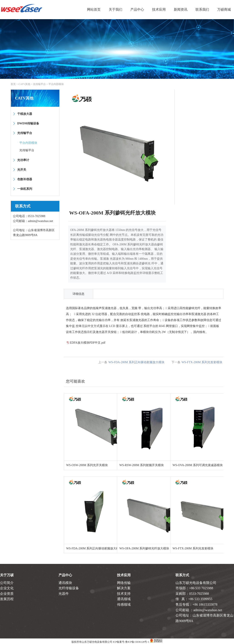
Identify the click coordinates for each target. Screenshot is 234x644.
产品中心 (137, 9)
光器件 (64, 594)
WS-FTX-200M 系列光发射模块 (202, 362)
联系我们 (202, 9)
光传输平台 (39, 84)
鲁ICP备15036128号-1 (137, 642)
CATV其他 (24, 84)
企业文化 (7, 588)
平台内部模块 (56, 84)
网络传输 (124, 583)
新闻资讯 (181, 9)
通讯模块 (65, 583)
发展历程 (7, 599)
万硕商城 (224, 9)
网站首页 (94, 9)
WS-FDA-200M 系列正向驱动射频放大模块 (136, 362)
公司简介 (7, 583)
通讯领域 (124, 599)
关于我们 (116, 9)
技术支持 (124, 594)
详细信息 (78, 294)
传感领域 (124, 604)
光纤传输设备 (69, 588)
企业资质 (7, 594)
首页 (13, 84)
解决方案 (124, 588)
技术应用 (159, 9)
